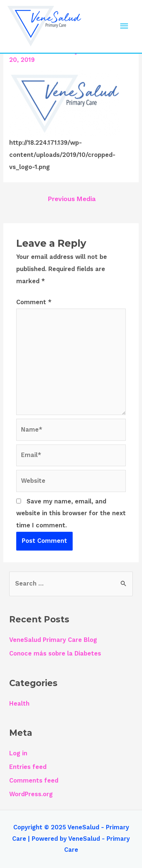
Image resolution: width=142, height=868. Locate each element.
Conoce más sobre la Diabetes (55, 653)
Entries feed (28, 767)
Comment (34, 302)
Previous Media (72, 199)
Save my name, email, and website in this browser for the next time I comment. (71, 514)
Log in (18, 753)
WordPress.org (31, 794)
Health (19, 704)
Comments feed (34, 781)
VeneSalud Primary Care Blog (53, 640)
